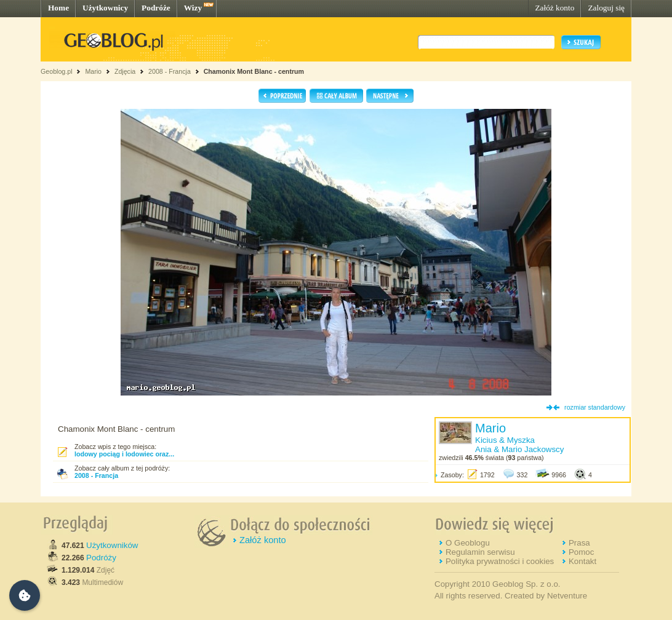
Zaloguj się (606, 8)
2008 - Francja (170, 71)
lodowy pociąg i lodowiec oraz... (124, 454)
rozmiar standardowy (595, 407)
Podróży (101, 558)
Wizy (193, 8)
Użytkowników (112, 545)
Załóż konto (554, 8)
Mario (93, 71)
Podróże (156, 8)
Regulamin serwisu (480, 552)
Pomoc (581, 552)
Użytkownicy (105, 8)
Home (58, 8)
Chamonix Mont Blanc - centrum (254, 71)
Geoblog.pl (57, 71)
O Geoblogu (468, 543)
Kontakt (582, 561)
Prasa (579, 543)
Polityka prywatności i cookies (500, 561)
